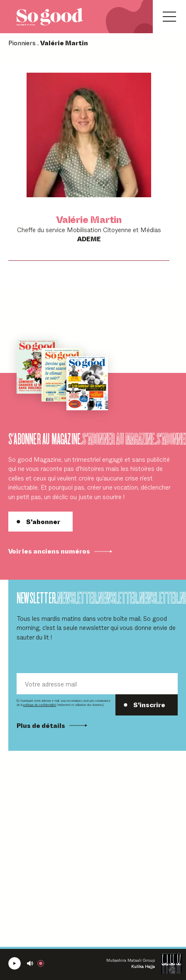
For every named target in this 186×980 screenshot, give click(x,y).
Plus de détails (52, 725)
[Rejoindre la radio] (42, 963)
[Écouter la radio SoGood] (15, 963)
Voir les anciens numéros (60, 551)
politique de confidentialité (40, 705)
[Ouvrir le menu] (169, 17)
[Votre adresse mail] (97, 684)
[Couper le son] (30, 963)
